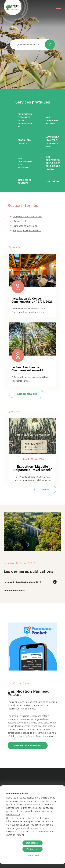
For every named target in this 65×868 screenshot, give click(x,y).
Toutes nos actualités (26, 394)
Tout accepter (32, 843)
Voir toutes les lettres (14, 590)
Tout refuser (33, 849)
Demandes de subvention (25, 226)
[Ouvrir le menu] (58, 9)
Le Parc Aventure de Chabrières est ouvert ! (27, 369)
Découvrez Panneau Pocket (28, 745)
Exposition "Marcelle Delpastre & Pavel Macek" (33, 468)
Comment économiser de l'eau (27, 216)
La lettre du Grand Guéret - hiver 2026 (22, 582)
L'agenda (45, 489)
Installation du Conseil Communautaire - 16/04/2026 (32, 300)
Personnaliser (33, 856)
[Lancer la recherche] (50, 45)
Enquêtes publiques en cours (27, 230)
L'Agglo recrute (20, 221)
